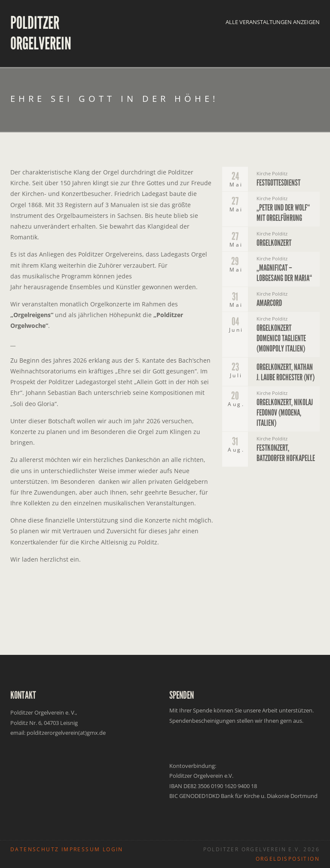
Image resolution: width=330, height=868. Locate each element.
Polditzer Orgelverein (41, 34)
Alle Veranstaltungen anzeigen (273, 22)
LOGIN (113, 849)
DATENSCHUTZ (35, 849)
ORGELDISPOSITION (288, 859)
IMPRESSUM (81, 849)
